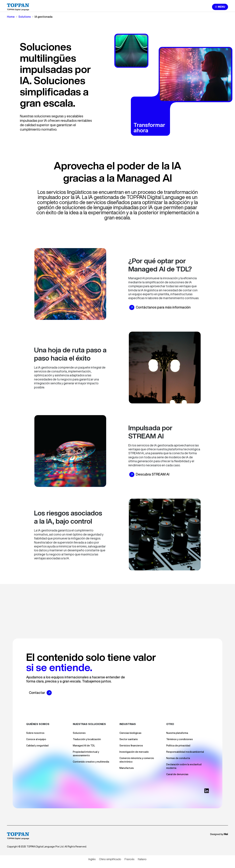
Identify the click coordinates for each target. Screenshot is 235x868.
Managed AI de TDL (84, 746)
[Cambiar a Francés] (129, 859)
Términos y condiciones (180, 739)
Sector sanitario (129, 739)
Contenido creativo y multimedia (91, 762)
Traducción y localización (87, 739)
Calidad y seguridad (37, 746)
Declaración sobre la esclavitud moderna (184, 766)
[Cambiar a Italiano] (142, 859)
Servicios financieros (131, 746)
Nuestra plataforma (177, 733)
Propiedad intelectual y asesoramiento (86, 754)
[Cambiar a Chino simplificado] (110, 859)
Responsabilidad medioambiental (185, 752)
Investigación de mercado (134, 752)
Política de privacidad (178, 746)
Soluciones (79, 733)
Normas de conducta (178, 758)
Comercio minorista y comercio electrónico (137, 760)
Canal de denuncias (177, 774)
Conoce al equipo (36, 739)
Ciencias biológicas (130, 733)
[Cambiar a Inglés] (92, 859)
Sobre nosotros (35, 733)
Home (11, 17)
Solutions (25, 17)
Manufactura (127, 768)
